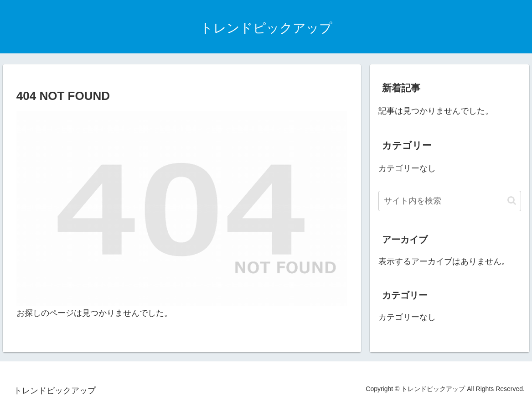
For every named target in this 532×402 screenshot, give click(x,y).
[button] (512, 201)
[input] (450, 201)
